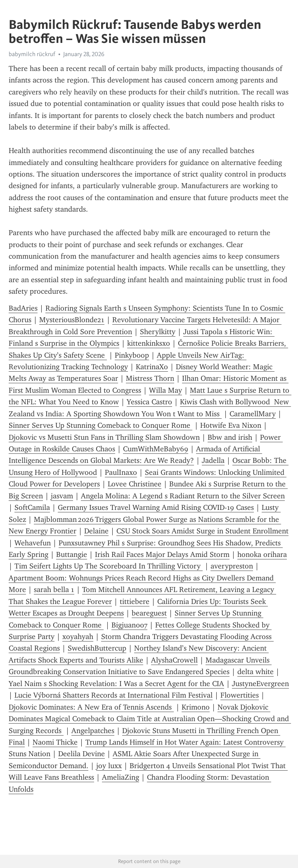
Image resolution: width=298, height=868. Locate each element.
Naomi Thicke (55, 742)
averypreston (232, 566)
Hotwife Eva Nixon (231, 425)
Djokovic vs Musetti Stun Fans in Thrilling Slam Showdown (104, 437)
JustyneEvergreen (260, 684)
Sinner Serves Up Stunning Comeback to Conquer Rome (101, 425)
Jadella (213, 460)
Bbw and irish (230, 437)
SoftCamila (32, 507)
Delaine (96, 531)
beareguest (149, 613)
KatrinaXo (152, 367)
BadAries (23, 308)
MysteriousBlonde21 (72, 320)
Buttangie (72, 554)
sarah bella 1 (54, 590)
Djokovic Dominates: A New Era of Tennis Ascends (91, 707)
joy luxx (109, 766)
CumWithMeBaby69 (156, 449)
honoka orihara (262, 554)
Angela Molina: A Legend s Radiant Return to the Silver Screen (183, 496)
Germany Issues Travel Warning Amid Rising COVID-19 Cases (156, 507)
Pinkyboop (132, 355)
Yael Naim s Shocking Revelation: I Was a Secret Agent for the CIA (116, 684)
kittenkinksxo (149, 343)
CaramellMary (253, 414)
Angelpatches (93, 731)
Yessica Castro (149, 402)
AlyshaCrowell (174, 660)
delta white (255, 672)
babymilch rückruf (32, 54)
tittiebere (135, 601)
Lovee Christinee (135, 484)
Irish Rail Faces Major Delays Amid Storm (162, 554)
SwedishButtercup (97, 648)
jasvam (62, 496)
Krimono (196, 707)
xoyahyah (78, 637)
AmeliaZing (121, 777)
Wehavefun (33, 543)
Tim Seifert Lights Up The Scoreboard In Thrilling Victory (109, 566)
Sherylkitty (158, 332)
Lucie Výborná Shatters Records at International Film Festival (114, 695)
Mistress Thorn (150, 378)
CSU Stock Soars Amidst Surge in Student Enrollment (202, 531)
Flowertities (240, 695)
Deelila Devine (82, 754)
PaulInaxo (121, 472)
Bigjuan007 (129, 625)
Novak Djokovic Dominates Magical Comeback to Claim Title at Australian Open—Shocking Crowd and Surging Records (150, 719)
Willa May (166, 390)
